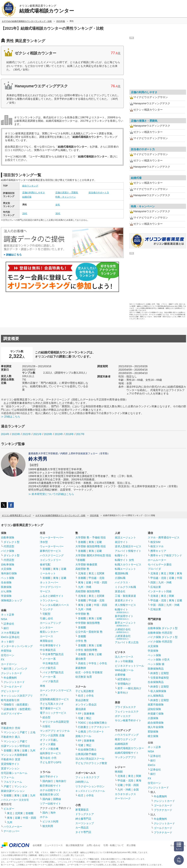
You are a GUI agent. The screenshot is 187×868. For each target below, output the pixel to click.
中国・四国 (29, 818)
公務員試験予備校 (86, 754)
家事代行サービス (50, 551)
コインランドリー (50, 560)
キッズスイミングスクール (90, 791)
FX (3, 660)
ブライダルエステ (125, 707)
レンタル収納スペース (56, 605)
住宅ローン (8, 655)
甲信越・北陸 (97, 578)
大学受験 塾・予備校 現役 (91, 537)
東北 (10, 813)
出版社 (46, 726)
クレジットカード (12, 673)
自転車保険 (8, 564)
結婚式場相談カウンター (129, 748)
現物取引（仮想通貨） (17, 705)
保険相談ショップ (12, 600)
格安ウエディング (125, 739)
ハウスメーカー (13, 827)
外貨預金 (6, 651)
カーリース (46, 636)
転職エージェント (125, 569)
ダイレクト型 (12, 542)
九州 (33, 750)
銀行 (6, 628)
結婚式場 (27, 197)
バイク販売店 (48, 668)
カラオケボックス (125, 794)
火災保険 (6, 569)
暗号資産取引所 (10, 700)
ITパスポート (96, 732)
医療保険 (6, 587)
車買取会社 (46, 641)
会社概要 (37, 845)
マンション (10, 732)
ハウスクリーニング (52, 555)
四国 (153, 582)
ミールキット (48, 573)
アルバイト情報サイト (128, 551)
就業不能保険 (156, 705)
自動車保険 (8, 537)
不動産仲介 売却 (11, 728)
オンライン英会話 (86, 705)
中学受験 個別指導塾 (88, 623)
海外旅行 (61, 781)
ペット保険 (8, 578)
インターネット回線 (160, 591)
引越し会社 (46, 618)
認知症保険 (154, 709)
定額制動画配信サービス (54, 699)
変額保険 (153, 732)
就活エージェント (125, 537)
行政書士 (83, 727)
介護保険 (153, 718)
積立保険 (153, 736)
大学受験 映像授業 (86, 564)
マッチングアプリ (125, 757)
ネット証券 (8, 615)
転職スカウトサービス (128, 564)
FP (80, 714)
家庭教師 (81, 668)
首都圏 (8, 750)
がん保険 (6, 591)
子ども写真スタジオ (52, 704)
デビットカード (10, 691)
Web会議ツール (124, 670)
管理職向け (124, 684)
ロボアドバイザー (12, 714)
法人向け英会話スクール (90, 759)
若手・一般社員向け (129, 688)
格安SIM (155, 542)
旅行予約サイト (49, 777)
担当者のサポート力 (99, 193)
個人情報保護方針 (75, 845)
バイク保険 (8, 551)
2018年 (70, 434)
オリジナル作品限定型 (56, 722)
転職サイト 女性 (124, 560)
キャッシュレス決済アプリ (17, 696)
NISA (4, 619)
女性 (58, 205)
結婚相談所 (121, 744)
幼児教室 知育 (84, 677)
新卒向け (123, 693)
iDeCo (151, 765)
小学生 (103, 663)
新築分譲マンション (13, 791)
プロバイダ (154, 569)
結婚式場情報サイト (127, 753)
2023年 (16, 434)
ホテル (44, 817)
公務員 (82, 732)
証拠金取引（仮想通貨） (18, 709)
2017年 (80, 434)
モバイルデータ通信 (160, 564)
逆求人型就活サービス (128, 546)
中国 (179, 578)
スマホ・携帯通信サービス (164, 537)
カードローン (9, 664)
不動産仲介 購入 (11, 737)
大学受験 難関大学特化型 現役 (93, 555)
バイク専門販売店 (53, 672)
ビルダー (9, 809)
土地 (33, 732)
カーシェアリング (50, 623)
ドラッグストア (85, 814)
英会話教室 (82, 700)
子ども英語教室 (85, 691)
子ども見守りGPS (51, 762)
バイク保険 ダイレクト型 (163, 637)
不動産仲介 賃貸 (11, 759)
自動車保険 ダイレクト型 (163, 628)
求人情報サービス (125, 605)
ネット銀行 (8, 642)
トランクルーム (49, 600)
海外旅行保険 (9, 573)
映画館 (119, 772)
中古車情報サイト (50, 645)
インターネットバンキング (17, 646)
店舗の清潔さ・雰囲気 (67, 193)
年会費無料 (10, 678)
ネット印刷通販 (124, 661)
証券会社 (9, 624)
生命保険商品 (156, 682)
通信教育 (81, 659)
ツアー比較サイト (50, 804)
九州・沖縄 (85, 587)
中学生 (93, 663)
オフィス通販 (48, 744)
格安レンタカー (49, 632)
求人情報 (131, 845)
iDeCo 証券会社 (10, 637)
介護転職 (120, 578)
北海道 (82, 573)
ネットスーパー (49, 582)
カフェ (44, 695)
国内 (45, 813)
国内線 (46, 799)
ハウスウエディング (127, 735)
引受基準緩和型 (160, 678)
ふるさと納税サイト (52, 596)
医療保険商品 (156, 669)
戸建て (23, 732)
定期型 (165, 673)
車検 (42, 686)
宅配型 (46, 614)
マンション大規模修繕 (14, 755)
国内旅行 (48, 781)
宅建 (81, 718)
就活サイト (121, 542)
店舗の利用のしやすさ (34, 193)
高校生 (82, 663)
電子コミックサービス (53, 713)
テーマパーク (123, 798)
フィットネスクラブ (87, 777)
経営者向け (124, 679)
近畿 (25, 750)
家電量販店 (82, 810)
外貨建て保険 (156, 714)
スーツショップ (85, 823)
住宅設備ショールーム (14, 773)
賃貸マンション (10, 768)
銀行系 (8, 669)
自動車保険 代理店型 (160, 633)
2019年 (59, 434)
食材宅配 (45, 564)
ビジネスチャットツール (129, 666)
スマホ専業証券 (10, 633)
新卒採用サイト (124, 617)
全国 (136, 790)
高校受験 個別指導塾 (88, 591)
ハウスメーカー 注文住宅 (15, 800)
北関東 (19, 813)
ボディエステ (123, 716)
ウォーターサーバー (52, 537)
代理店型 (9, 546)
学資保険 (6, 596)
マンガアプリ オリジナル (55, 731)
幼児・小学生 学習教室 (89, 672)
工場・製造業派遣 (125, 596)
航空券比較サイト (50, 786)
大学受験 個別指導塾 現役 (91, 546)
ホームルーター (157, 560)
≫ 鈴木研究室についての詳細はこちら (51, 494)
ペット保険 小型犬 (159, 660)
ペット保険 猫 (156, 664)
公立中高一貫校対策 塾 (89, 632)
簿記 (89, 718)
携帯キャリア (158, 551)
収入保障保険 (158, 691)
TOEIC (82, 723)
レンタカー (46, 627)
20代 (25, 214)
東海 (17, 750)
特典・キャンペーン (66, 197)
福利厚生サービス (50, 753)
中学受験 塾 (82, 614)
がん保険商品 (156, 696)
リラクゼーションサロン (90, 786)
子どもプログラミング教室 (91, 763)
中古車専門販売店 (53, 654)
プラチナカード (163, 810)
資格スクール (83, 736)
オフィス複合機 (49, 749)
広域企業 (156, 587)
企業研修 (120, 675)
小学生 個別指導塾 (86, 650)
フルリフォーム (13, 782)
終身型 (154, 673)
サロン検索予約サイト (128, 720)
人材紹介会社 (123, 631)
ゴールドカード (13, 687)
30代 (58, 214)
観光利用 (48, 826)
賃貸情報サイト (10, 764)
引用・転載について (114, 845)
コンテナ (48, 609)
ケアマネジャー (100, 727)
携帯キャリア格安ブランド (166, 555)
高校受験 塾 (82, 569)
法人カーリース (124, 657)
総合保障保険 (156, 723)
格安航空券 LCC (49, 794)
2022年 (27, 434)
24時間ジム (82, 782)
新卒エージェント (125, 624)
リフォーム (8, 777)
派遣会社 (120, 591)
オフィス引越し (49, 740)
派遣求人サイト (124, 600)
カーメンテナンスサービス (56, 690)
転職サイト (121, 555)
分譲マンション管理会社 (15, 746)
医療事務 (89, 714)
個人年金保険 (156, 727)
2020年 (48, 434)
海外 (53, 813)
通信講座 (81, 709)
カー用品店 (82, 828)
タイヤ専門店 (83, 832)
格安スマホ (157, 546)
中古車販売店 (48, 650)
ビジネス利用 (50, 822)
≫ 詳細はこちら (11, 417)
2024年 (5, 434)
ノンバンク (21, 669)
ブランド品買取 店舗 (52, 735)
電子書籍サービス (50, 708)
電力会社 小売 (48, 758)
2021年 (37, 434)
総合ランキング (30, 186)
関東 (139, 776)
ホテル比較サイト (50, 790)
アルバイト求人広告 (127, 642)
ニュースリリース (54, 845)
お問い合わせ (93, 845)
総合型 (46, 717)
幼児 (81, 696)
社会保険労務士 (98, 723)
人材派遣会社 (123, 637)
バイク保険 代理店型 (160, 642)
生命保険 (6, 582)
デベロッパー (12, 831)
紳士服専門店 (83, 819)
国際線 (57, 799)
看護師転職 (121, 573)
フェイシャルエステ (127, 712)
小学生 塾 (81, 641)
